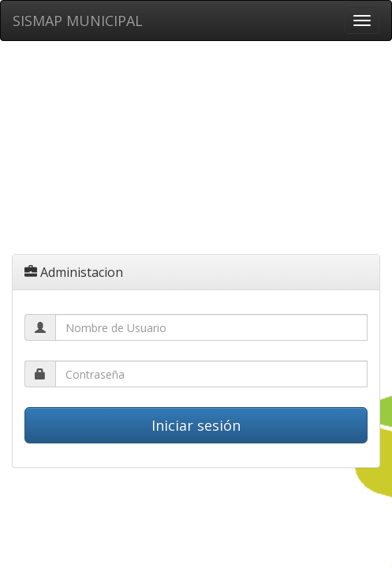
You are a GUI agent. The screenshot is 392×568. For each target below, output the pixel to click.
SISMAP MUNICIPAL (78, 21)
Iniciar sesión (196, 425)
